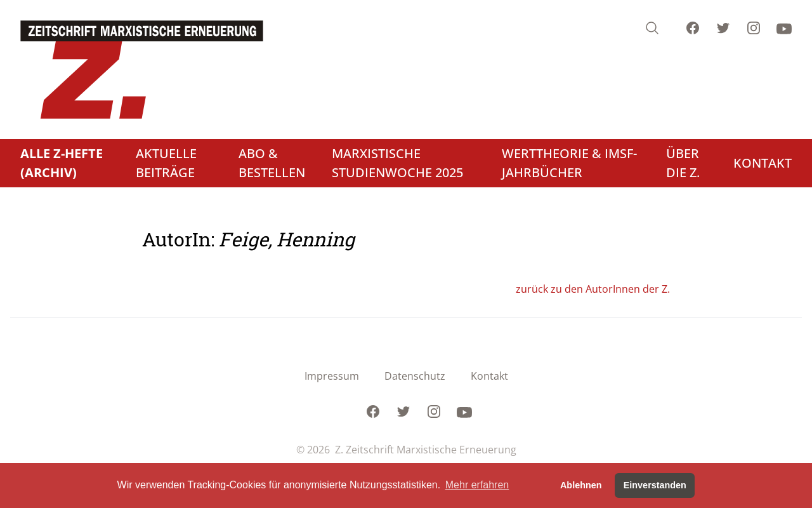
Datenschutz (415, 376)
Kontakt (489, 376)
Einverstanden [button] (655, 485)
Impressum (332, 376)
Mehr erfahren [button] (477, 485)
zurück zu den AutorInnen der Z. (593, 289)
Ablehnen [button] (581, 485)
